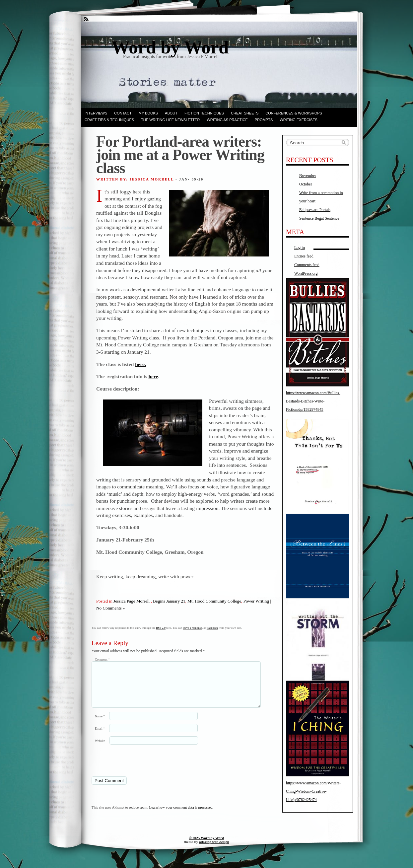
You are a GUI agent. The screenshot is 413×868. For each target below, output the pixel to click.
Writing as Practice (227, 120)
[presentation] (137, 768)
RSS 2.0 (161, 628)
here (153, 376)
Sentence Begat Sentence (319, 218)
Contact (123, 113)
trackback (212, 628)
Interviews (96, 113)
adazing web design (214, 850)
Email (100, 736)
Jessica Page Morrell (132, 601)
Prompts (264, 120)
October (306, 184)
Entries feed (304, 256)
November (308, 176)
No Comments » (110, 608)
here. (140, 364)
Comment (102, 659)
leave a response (192, 628)
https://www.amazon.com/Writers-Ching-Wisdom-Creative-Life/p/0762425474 (313, 791)
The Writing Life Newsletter (170, 120)
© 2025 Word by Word (206, 846)
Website (100, 749)
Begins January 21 (169, 601)
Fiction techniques (204, 113)
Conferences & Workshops (294, 113)
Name (100, 724)
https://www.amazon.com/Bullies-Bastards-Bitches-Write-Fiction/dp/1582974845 (313, 401)
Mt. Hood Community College (214, 601)
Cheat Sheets (245, 113)
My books (148, 113)
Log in (300, 248)
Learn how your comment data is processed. (181, 815)
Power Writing (256, 601)
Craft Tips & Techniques (109, 120)
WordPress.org (306, 273)
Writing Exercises (299, 120)
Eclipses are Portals (315, 210)
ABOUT (171, 113)
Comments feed (307, 265)
